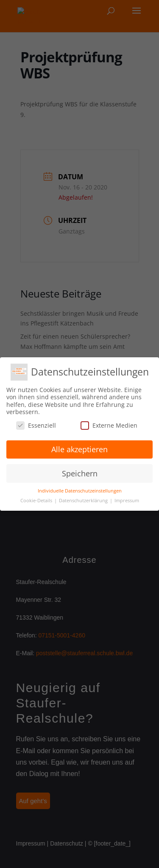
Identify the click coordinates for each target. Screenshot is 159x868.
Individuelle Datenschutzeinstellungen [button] (80, 491)
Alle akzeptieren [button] (79, 449)
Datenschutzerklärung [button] (84, 501)
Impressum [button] (127, 501)
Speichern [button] (80, 473)
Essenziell (36, 425)
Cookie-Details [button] (37, 501)
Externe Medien (109, 425)
